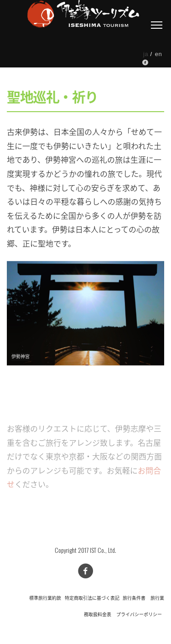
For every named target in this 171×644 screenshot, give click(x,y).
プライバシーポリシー (139, 615)
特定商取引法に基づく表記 (92, 598)
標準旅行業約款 (45, 598)
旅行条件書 (134, 598)
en (159, 54)
